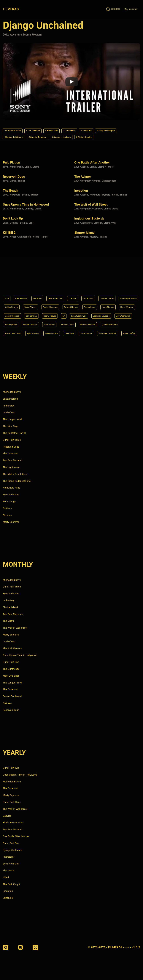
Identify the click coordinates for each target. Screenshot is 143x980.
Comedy (29, 219)
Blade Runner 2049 (13, 823)
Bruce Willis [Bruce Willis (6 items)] (103, 286)
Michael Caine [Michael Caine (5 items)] (34, 324)
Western (40, 35)
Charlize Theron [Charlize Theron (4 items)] (125, 286)
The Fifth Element (12, 648)
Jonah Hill (108, 131)
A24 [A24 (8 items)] (8, 286)
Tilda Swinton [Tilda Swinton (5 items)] (76, 333)
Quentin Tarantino (76, 139)
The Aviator (84, 186)
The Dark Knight (11, 884)
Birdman (7, 515)
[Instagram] (6, 947)
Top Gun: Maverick (13, 460)
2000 (5, 205)
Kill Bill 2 (11, 242)
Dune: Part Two (11, 768)
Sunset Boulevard (12, 696)
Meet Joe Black (11, 676)
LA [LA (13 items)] (7, 314)
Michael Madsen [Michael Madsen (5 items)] (58, 324)
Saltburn (7, 508)
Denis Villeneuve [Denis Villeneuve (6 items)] (87, 295)
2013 (77, 219)
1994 (5, 177)
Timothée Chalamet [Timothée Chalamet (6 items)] (102, 333)
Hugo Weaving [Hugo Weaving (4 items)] (57, 305)
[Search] (113, 9)
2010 (77, 205)
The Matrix (9, 621)
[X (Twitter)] (35, 947)
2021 (5, 233)
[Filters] (131, 10)
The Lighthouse (11, 467)
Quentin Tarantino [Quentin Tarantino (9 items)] (84, 324)
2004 (77, 191)
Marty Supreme (11, 522)
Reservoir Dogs (16, 186)
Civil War (7, 703)
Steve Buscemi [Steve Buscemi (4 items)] (35, 333)
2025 (77, 177)
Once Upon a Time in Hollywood (31, 214)
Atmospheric (16, 177)
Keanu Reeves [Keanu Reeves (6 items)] (125, 305)
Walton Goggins (15, 147)
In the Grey (9, 406)
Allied (6, 877)
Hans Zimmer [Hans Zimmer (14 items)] (34, 305)
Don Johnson (41, 131)
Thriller (110, 177)
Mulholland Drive (12, 392)
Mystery (106, 205)
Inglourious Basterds (93, 228)
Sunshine (8, 898)
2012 (6, 35)
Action (85, 177)
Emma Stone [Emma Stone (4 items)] (13, 305)
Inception (82, 200)
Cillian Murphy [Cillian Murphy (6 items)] (41, 295)
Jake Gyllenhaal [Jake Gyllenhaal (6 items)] (81, 305)
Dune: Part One (11, 662)
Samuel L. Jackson (106, 139)
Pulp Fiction (13, 172)
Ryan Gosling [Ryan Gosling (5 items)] (13, 333)
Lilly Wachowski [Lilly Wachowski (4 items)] (78, 314)
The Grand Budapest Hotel (17, 481)
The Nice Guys (11, 426)
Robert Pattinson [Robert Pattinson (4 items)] (111, 324)
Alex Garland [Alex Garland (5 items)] (24, 286)
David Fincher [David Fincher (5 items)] (63, 295)
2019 (5, 219)
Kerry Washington (16, 139)
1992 (5, 191)
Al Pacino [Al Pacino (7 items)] (43, 286)
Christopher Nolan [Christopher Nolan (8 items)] (16, 295)
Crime (28, 177)
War (114, 233)
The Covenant (10, 453)
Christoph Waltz (15, 131)
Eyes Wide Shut (11, 495)
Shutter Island (87, 242)
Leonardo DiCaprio (46, 139)
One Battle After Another (96, 172)
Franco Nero (64, 131)
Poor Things (9, 501)
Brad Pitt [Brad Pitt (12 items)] (85, 286)
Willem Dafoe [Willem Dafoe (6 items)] (127, 333)
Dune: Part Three (12, 440)
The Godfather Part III (14, 433)
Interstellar (9, 857)
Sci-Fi (115, 205)
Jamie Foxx (86, 131)
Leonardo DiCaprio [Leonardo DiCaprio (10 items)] (51, 314)
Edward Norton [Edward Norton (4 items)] (111, 295)
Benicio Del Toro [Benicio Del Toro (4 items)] (64, 286)
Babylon (7, 816)
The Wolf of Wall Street (94, 214)
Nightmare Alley (11, 488)
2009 (77, 233)
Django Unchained (13, 850)
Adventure (17, 35)
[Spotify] (20, 947)
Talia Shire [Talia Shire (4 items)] (56, 333)
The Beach (12, 200)
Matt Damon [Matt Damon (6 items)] (12, 324)
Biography (86, 191)
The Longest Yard (12, 419)
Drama (29, 35)
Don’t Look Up (15, 228)
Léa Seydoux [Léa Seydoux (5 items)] (100, 314)
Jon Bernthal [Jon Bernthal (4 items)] (103, 305)
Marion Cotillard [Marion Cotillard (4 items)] (123, 314)
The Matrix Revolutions (15, 474)
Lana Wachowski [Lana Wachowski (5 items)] (24, 314)
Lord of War (9, 413)
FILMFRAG (11, 9)
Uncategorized (109, 191)
